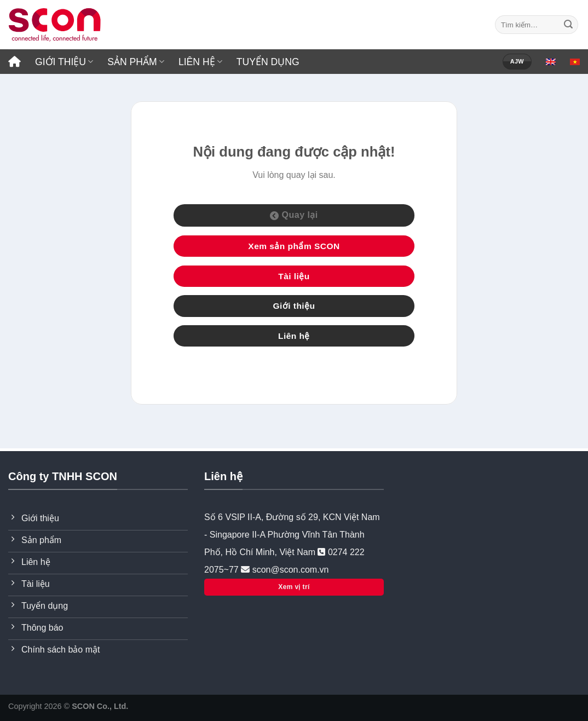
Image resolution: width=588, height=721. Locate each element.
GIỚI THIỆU (64, 62)
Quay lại (294, 215)
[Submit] (568, 25)
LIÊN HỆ (200, 62)
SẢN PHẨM (136, 62)
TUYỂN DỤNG (268, 62)
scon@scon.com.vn (289, 570)
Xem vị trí (294, 587)
